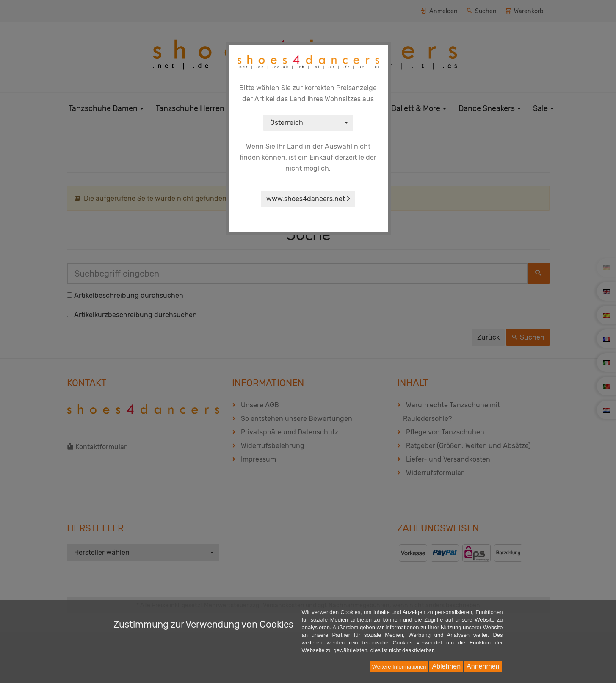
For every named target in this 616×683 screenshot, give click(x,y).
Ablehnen (446, 666)
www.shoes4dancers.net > (308, 199)
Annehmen (483, 666)
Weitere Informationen (399, 667)
